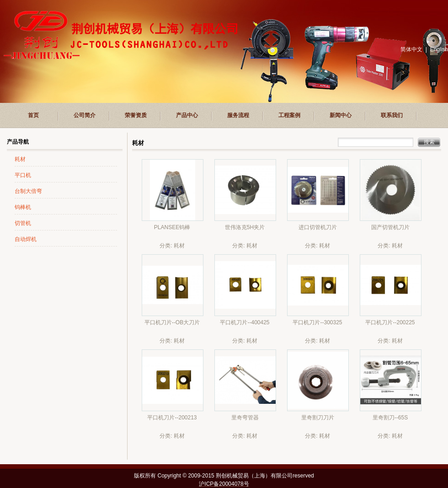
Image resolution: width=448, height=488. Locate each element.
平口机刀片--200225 (390, 322)
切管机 (23, 223)
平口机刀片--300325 (317, 322)
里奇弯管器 (245, 418)
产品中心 (187, 115)
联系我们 (392, 115)
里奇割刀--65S (390, 418)
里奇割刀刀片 (318, 418)
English (439, 49)
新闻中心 (341, 115)
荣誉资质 (136, 115)
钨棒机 (23, 207)
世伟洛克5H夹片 (245, 227)
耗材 (20, 159)
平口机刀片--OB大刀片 (172, 322)
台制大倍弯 (28, 191)
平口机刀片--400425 (245, 322)
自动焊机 (26, 239)
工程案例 (289, 115)
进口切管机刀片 (318, 227)
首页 (33, 115)
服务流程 (238, 115)
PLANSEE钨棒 (172, 227)
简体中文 (411, 49)
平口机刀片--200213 (172, 418)
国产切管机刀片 (390, 227)
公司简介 (85, 115)
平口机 (23, 175)
